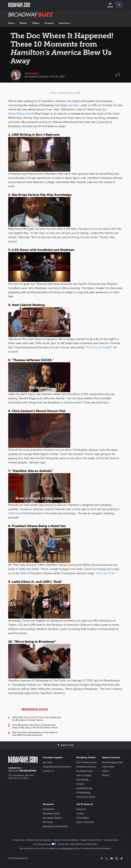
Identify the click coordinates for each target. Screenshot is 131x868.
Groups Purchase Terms (91, 840)
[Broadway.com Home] (19, 5)
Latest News (108, 767)
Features (49, 23)
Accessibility (83, 818)
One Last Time (105, 573)
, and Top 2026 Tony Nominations (35, 734)
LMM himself (16, 513)
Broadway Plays (85, 771)
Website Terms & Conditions (39, 840)
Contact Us (14, 768)
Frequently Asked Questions (57, 767)
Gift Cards (48, 822)
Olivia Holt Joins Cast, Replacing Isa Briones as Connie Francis (36, 719)
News (11, 23)
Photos (23, 23)
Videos (36, 23)
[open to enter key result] (119, 5)
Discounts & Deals (86, 797)
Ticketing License (111, 840)
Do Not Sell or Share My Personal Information (78, 844)
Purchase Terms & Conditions (66, 840)
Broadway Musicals (86, 767)
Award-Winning (84, 788)
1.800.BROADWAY (27, 771)
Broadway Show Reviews (55, 826)
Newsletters (49, 809)
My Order (47, 762)
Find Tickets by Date (87, 762)
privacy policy (67, 848)
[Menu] (110, 5)
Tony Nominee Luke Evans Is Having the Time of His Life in (35, 726)
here (29, 114)
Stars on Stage (84, 775)
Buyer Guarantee (85, 822)
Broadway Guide (51, 813)
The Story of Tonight (98, 347)
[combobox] (118, 5)
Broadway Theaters (53, 818)
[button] (118, 76)
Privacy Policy (19, 840)
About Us (81, 809)
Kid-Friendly (83, 780)
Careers (80, 813)
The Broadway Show (112, 762)
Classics (80, 784)
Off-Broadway (84, 792)
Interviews (64, 23)
